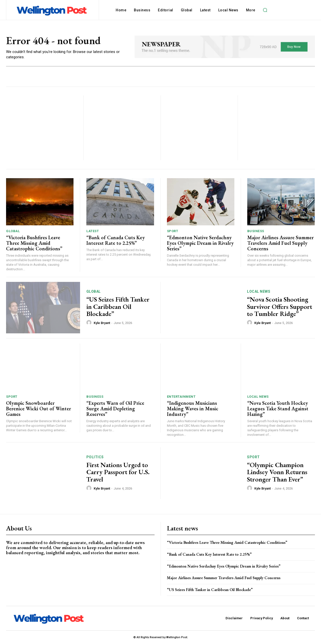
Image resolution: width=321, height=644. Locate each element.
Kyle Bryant (102, 323)
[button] (265, 10)
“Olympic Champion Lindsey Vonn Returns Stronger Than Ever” (277, 472)
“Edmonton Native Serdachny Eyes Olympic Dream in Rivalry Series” (200, 243)
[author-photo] (90, 323)
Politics (95, 457)
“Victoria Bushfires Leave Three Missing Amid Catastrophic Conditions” (34, 243)
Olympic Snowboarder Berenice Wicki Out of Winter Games (39, 409)
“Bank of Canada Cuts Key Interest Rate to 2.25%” (116, 240)
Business (256, 231)
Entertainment (181, 397)
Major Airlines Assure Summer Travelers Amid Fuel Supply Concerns (280, 243)
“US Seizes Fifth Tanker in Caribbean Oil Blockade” (118, 306)
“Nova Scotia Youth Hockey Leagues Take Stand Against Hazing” (278, 409)
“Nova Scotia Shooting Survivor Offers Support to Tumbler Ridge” (280, 306)
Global (13, 231)
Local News (259, 291)
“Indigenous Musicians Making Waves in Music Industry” (193, 409)
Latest (93, 231)
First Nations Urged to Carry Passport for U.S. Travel (118, 472)
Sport (173, 231)
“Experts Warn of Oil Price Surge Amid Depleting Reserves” (115, 409)
